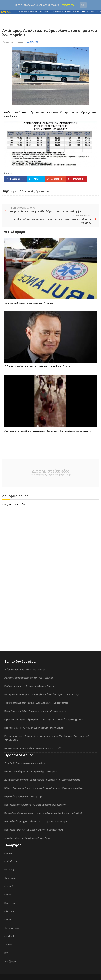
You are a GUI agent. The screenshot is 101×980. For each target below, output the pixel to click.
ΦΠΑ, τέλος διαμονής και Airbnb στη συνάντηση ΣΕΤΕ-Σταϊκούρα (36, 821)
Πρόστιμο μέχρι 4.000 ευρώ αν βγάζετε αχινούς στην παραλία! (34, 728)
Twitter (8, 945)
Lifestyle (9, 911)
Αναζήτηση (11, 961)
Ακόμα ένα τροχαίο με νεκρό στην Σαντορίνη (26, 669)
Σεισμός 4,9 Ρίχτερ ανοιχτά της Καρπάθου (25, 763)
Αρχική (8, 853)
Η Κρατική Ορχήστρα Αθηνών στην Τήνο (24, 796)
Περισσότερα (67, 5)
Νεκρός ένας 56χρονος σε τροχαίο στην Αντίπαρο (29, 303)
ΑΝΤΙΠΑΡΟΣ (33, 42)
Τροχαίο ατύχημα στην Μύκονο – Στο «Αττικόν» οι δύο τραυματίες (36, 703)
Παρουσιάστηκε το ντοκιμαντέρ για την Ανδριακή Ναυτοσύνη (34, 830)
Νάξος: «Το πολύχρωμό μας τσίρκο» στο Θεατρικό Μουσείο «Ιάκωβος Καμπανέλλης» (45, 788)
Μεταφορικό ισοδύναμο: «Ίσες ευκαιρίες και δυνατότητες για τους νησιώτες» (42, 694)
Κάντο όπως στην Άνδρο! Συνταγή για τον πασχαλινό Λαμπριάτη (35, 711)
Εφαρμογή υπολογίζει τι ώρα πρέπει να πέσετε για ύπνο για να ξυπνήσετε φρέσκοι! (44, 719)
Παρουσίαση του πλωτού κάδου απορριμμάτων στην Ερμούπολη (35, 805)
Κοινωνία (9, 886)
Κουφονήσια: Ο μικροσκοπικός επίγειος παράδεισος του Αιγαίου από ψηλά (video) (43, 813)
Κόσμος (9, 895)
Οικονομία (10, 878)
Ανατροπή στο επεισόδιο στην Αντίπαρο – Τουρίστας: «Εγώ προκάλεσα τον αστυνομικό (48, 431)
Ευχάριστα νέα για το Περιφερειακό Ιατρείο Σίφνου (29, 686)
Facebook (9, 936)
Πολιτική (9, 870)
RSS (6, 953)
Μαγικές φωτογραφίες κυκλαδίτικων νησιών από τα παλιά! (33, 748)
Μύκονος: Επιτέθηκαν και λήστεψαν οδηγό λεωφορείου (54, 12)
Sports (8, 920)
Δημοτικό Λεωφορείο (23, 191)
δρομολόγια (42, 191)
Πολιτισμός (11, 903)
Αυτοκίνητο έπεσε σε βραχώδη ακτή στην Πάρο (27, 838)
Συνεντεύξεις (12, 928)
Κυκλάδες (10, 861)
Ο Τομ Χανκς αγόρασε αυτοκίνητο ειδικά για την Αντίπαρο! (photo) (38, 366)
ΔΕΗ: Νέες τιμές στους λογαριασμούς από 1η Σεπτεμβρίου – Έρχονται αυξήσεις (42, 780)
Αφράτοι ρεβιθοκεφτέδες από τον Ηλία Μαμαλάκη (29, 678)
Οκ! (83, 5)
